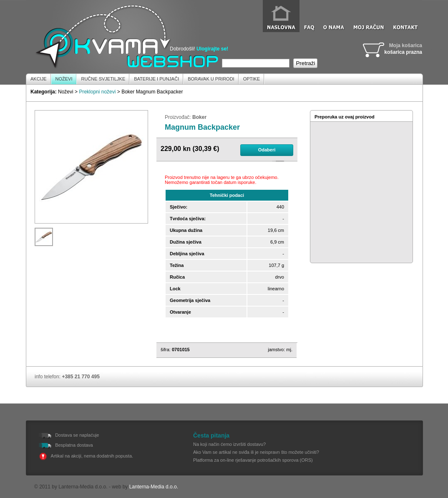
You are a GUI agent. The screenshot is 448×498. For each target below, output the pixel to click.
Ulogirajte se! (212, 49)
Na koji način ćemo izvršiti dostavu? (229, 444)
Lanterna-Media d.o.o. (154, 487)
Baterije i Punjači (156, 79)
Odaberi (267, 150)
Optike (252, 79)
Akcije (39, 79)
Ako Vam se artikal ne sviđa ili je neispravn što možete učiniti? (256, 452)
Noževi (64, 79)
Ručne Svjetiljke (103, 79)
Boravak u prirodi (211, 79)
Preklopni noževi (97, 92)
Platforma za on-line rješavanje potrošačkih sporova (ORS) (253, 460)
